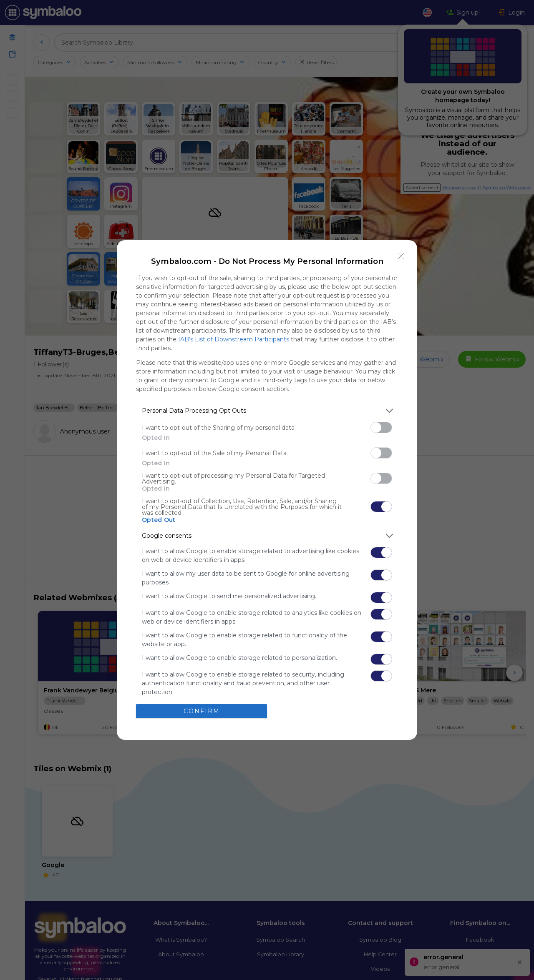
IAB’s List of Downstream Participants (234, 339)
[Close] (401, 256)
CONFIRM (202, 711)
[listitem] (267, 411)
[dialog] (267, 490)
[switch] (381, 427)
